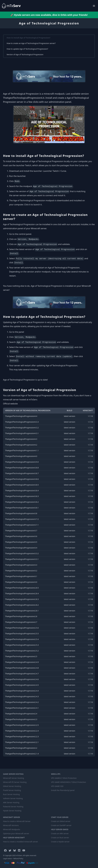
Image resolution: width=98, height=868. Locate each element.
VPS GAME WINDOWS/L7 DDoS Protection (69, 782)
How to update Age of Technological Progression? (27, 49)
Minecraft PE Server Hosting (15, 782)
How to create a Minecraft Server (17, 821)
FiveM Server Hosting (12, 790)
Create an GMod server (61, 821)
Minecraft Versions (11, 825)
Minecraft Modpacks (12, 829)
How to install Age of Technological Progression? (28, 38)
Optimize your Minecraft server (16, 833)
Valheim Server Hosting (13, 798)
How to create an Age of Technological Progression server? (31, 43)
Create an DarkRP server (61, 825)
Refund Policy (18, 859)
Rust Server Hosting (11, 794)
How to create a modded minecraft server (20, 842)
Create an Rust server (60, 838)
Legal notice (7, 859)
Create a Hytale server (60, 842)
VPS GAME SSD (57, 786)
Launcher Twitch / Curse (55, 171)
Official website (10, 404)
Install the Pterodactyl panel (63, 790)
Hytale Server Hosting (12, 811)
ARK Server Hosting (11, 802)
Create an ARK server (60, 833)
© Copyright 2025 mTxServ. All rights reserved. (20, 855)
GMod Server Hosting (12, 786)
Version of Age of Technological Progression (25, 54)
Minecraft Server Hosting (14, 778)
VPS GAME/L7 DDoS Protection (64, 778)
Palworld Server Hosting (13, 807)
